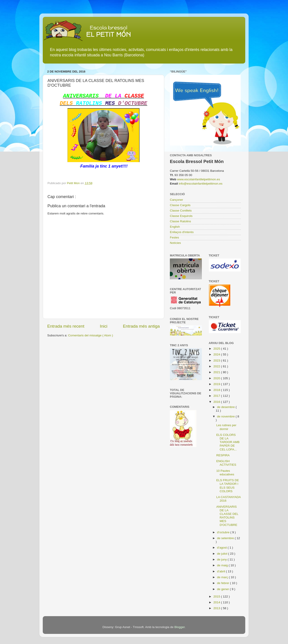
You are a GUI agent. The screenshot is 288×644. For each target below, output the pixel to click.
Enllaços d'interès (182, 232)
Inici (104, 326)
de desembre (226, 407)
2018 (217, 390)
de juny (222, 559)
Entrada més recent (66, 326)
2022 (217, 366)
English (175, 227)
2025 (217, 349)
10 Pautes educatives (225, 473)
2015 (217, 597)
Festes (174, 237)
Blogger (180, 627)
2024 (217, 354)
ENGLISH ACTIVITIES (226, 463)
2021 (217, 372)
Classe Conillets (181, 211)
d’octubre (224, 532)
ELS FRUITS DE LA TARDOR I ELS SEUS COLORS (228, 486)
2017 (217, 396)
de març (223, 577)
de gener (224, 589)
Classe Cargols (180, 205)
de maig (223, 565)
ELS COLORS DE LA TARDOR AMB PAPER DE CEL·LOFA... (228, 442)
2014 (217, 602)
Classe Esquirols (181, 216)
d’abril (222, 571)
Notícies (175, 243)
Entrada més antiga (141, 326)
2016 (217, 402)
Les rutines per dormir (226, 427)
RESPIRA (223, 455)
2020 (217, 378)
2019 (217, 384)
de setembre (226, 538)
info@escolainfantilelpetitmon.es (201, 184)
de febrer (224, 583)
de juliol (223, 554)
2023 (217, 361)
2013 (217, 608)
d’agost (222, 548)
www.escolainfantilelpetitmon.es (199, 179)
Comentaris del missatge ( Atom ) (91, 335)
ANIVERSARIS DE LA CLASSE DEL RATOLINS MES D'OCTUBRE (227, 516)
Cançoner (177, 200)
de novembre (226, 416)
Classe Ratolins (180, 221)
